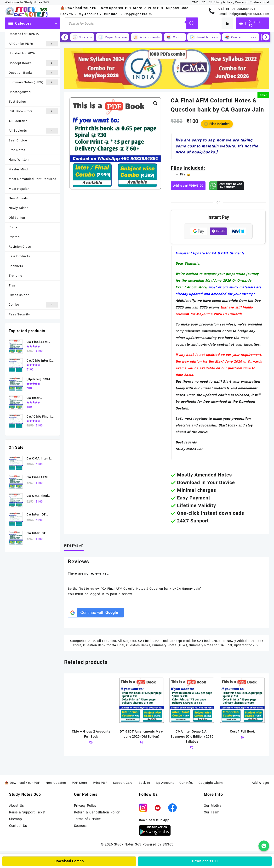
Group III (218, 641)
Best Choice (18, 140)
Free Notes (17, 150)
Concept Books (33, 63)
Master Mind (18, 169)
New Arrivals (18, 198)
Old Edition (17, 218)
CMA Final (160, 641)
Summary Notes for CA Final (211, 645)
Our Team (212, 812)
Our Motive (213, 806)
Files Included (217, 124)
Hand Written (19, 160)
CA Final (144, 641)
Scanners (16, 266)
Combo (33, 305)
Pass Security (19, 314)
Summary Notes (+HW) (33, 82)
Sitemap (16, 819)
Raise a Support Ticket (27, 812)
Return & (82, 812)
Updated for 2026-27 (24, 34)
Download (205, 861)
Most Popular (19, 189)
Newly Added (19, 208)
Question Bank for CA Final (104, 645)
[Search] (192, 23)
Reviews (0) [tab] (74, 546)
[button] (155, 103)
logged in (97, 594)
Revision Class (20, 247)
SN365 (168, 844)
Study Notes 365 (128, 844)
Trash (13, 285)
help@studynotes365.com (249, 14)
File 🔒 (185, 174)
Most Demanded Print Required (32, 179)
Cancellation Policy (105, 812)
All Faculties (18, 121)
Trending (15, 276)
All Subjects (33, 131)
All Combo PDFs (33, 44)
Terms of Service (87, 819)
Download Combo (69, 861)
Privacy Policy (85, 806)
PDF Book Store (33, 111)
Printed (14, 237)
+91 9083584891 (243, 9)
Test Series (17, 102)
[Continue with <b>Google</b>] (96, 613)
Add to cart (189, 186)
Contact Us (18, 826)
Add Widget (260, 783)
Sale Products (19, 256)
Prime (13, 227)
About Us (17, 806)
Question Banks (33, 73)
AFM (92, 641)
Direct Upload (19, 295)
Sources (80, 826)
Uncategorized (20, 92)
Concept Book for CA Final (190, 641)
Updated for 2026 (22, 53)
